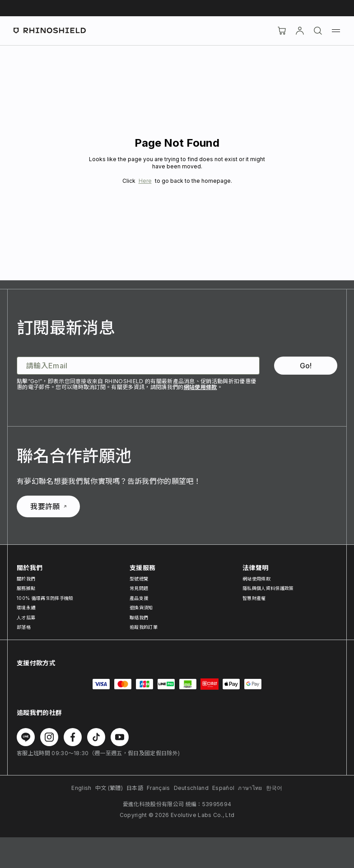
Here (145, 181)
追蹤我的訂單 (144, 627)
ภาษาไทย (250, 788)
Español (223, 788)
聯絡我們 (139, 617)
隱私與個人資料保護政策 (268, 588)
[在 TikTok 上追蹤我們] (96, 737)
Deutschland (191, 788)
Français (158, 788)
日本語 (135, 788)
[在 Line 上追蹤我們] (26, 737)
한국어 (274, 788)
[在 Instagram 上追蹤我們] (49, 737)
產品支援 (139, 598)
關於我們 (26, 579)
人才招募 (26, 617)
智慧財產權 (254, 598)
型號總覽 (139, 579)
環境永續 (26, 608)
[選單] (336, 31)
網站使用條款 (200, 387)
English (81, 788)
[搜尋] (318, 31)
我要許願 (48, 506)
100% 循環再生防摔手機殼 (45, 598)
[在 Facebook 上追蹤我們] (73, 737)
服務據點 (26, 588)
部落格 (24, 627)
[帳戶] (300, 31)
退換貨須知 (141, 608)
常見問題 (139, 588)
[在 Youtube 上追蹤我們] (120, 737)
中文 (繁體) (109, 788)
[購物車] (282, 31)
